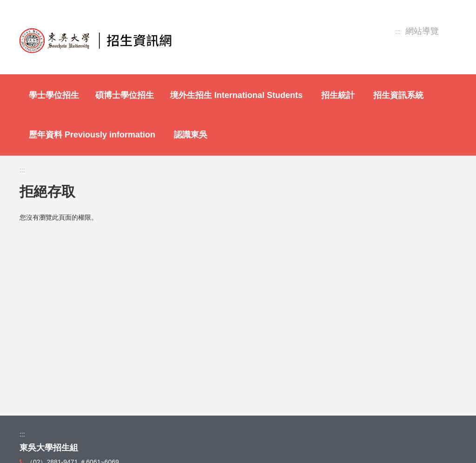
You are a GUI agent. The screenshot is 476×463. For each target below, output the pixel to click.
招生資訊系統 (398, 95)
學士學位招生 (54, 95)
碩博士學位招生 (125, 95)
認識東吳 (191, 135)
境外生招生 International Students (236, 95)
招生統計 (338, 95)
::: (398, 32)
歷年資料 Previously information (92, 135)
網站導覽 (422, 31)
